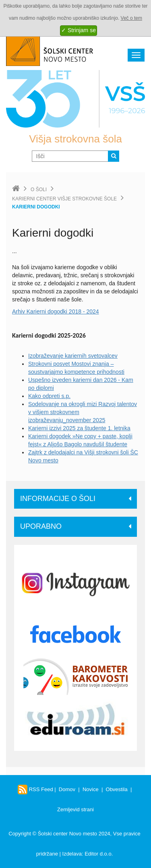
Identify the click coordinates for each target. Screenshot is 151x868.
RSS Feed (35, 789)
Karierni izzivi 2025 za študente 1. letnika (79, 428)
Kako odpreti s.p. (49, 396)
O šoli (39, 190)
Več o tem (131, 18)
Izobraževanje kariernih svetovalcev (73, 356)
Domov (67, 789)
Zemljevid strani (75, 809)
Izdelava (72, 854)
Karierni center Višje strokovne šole (64, 199)
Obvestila (117, 789)
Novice (91, 789)
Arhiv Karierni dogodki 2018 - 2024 (56, 311)
